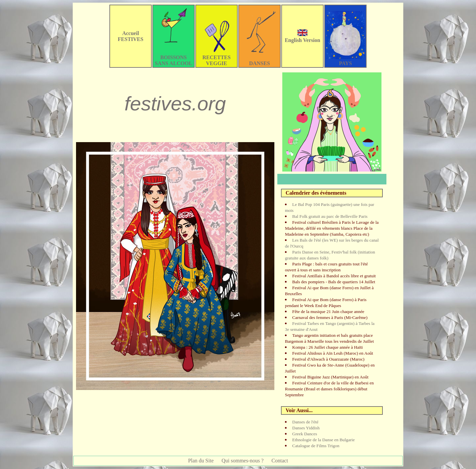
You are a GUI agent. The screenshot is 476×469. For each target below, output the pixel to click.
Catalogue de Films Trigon (316, 446)
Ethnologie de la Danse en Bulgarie (323, 440)
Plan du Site (201, 461)
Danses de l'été (305, 422)
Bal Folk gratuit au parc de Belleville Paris (330, 216)
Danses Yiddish (306, 428)
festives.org (175, 104)
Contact (280, 461)
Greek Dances (305, 434)
